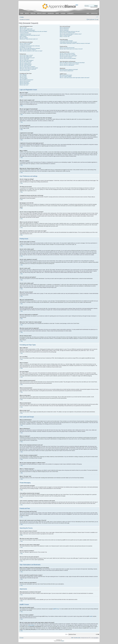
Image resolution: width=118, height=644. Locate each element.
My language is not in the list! (25, 47)
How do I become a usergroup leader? (67, 33)
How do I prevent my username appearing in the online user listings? (33, 31)
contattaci (94, 13)
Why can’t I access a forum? (25, 63)
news (57, 13)
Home (22, 13)
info (88, 13)
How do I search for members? (66, 57)
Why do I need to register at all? (26, 29)
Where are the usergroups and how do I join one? (70, 31)
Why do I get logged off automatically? (27, 30)
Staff (72, 638)
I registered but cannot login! (25, 34)
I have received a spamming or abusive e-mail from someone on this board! (75, 43)
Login (97, 19)
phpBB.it (63, 641)
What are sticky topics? (24, 82)
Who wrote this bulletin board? (66, 75)
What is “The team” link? (65, 37)
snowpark (51, 13)
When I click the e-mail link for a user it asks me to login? (31, 51)
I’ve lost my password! (24, 33)
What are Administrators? (65, 28)
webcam (33, 13)
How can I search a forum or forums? (67, 53)
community (70, 13)
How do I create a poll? (24, 59)
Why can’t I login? (23, 28)
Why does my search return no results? (68, 54)
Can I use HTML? (23, 76)
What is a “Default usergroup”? (66, 35)
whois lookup (31, 625)
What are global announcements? (26, 80)
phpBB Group (56, 609)
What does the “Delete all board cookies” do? (29, 39)
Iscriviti (93, 19)
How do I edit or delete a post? (26, 57)
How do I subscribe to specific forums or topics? (69, 64)
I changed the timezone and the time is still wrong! (30, 46)
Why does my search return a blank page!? (68, 56)
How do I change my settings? (26, 43)
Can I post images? (24, 79)
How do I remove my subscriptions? (67, 65)
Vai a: (66, 634)
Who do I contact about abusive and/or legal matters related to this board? (75, 78)
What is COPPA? (23, 37)
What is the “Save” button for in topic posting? (29, 68)
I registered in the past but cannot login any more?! (30, 35)
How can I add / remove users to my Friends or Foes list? (71, 49)
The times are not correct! (25, 45)
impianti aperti (42, 13)
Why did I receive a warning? (25, 65)
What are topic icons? (24, 85)
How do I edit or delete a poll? (26, 62)
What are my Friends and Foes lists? (67, 48)
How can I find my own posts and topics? (68, 58)
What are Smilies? (23, 77)
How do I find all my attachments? (67, 71)
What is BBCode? (23, 75)
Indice (22, 17)
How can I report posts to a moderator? (27, 67)
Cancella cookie (77, 638)
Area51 (91, 616)
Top (22, 97)
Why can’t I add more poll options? (27, 60)
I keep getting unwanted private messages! (68, 42)
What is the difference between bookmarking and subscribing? (72, 63)
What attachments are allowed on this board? (69, 70)
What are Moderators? (64, 29)
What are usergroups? (64, 30)
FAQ (89, 19)
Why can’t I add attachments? (26, 64)
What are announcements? (25, 81)
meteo (27, 13)
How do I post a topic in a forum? (26, 55)
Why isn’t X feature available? (66, 76)
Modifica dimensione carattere (97, 17)
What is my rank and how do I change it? (28, 50)
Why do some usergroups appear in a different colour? (71, 34)
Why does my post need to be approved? (28, 69)
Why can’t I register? (24, 38)
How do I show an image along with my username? (30, 48)
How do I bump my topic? (25, 70)
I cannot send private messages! (66, 41)
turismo (63, 13)
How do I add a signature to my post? (27, 58)
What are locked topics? (24, 84)
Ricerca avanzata (94, 7)
